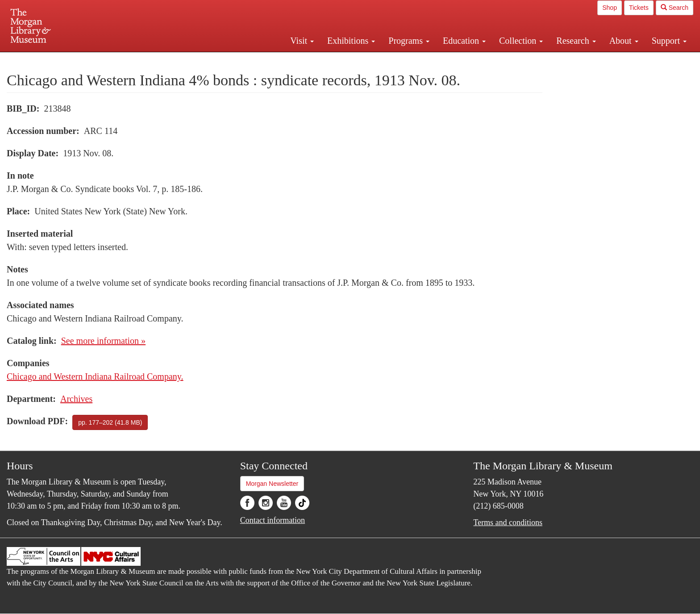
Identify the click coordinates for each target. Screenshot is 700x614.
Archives (76, 399)
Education (464, 41)
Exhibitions (351, 41)
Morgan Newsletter (272, 484)
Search (675, 8)
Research (576, 41)
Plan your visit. (244, 60)
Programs (409, 41)
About (624, 41)
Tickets (639, 8)
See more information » (103, 341)
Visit (302, 41)
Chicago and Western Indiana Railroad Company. (95, 376)
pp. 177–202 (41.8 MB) (110, 422)
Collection (521, 41)
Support (669, 41)
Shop (610, 8)
